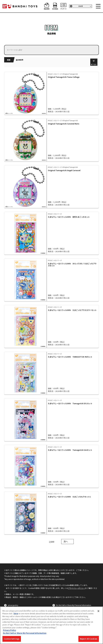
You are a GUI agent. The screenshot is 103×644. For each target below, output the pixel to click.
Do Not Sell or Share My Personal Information (74, 605)
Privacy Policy (10, 630)
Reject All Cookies (89, 639)
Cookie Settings (12, 639)
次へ (66, 541)
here (16, 613)
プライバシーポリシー (77, 588)
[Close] (98, 611)
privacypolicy (13, 605)
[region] (51, 625)
